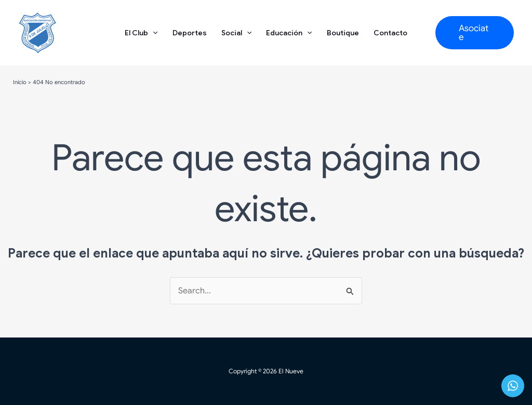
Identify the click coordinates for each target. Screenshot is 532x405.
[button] (475, 33)
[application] (153, 33)
